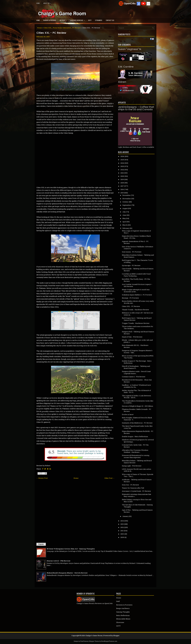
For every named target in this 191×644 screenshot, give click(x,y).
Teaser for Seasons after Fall (133, 488)
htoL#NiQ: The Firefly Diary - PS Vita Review (136, 280)
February (126, 228)
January (126, 516)
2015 (122, 193)
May (124, 218)
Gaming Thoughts (123, 612)
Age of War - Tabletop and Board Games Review (137, 511)
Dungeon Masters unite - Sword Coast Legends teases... (136, 372)
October (125, 202)
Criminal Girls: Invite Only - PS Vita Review (135, 446)
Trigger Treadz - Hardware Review (136, 323)
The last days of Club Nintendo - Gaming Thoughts (137, 506)
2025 (122, 160)
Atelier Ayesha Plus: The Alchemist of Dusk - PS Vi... (136, 391)
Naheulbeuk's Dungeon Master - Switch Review (67, 573)
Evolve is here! (128, 414)
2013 (122, 524)
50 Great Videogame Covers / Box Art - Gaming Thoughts (71, 549)
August (125, 208)
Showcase (120, 622)
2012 (122, 527)
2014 (122, 521)
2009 (122, 537)
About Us (48, 3)
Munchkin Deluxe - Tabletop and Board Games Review (137, 462)
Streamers (99, 20)
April (124, 222)
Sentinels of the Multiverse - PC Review (137, 423)
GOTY (90, 20)
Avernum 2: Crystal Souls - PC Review (136, 491)
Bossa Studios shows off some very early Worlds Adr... (138, 302)
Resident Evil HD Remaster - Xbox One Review (137, 381)
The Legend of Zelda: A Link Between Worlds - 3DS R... (136, 397)
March (125, 225)
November (127, 199)
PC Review (76, 28)
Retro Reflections (123, 615)
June (124, 215)
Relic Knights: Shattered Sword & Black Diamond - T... (137, 419)
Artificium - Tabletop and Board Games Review (137, 481)
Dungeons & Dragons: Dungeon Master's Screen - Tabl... (137, 351)
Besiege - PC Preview (130, 298)
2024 (122, 163)
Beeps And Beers (123, 608)
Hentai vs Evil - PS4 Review (59, 561)
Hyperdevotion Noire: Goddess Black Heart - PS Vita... (136, 237)
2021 (122, 173)
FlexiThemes (84, 641)
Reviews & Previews (50, 20)
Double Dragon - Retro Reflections (135, 436)
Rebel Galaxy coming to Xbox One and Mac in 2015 (137, 501)
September (127, 205)
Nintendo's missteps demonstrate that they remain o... (136, 495)
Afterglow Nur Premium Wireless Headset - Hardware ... (135, 451)
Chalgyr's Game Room (94, 635)
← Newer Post (42, 478)
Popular (41, 544)
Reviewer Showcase (78, 20)
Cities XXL (48, 28)
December (127, 195)
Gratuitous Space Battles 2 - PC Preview (137, 295)
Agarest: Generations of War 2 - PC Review (135, 242)
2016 (122, 189)
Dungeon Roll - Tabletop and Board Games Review (138, 333)
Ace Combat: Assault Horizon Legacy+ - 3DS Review (137, 285)
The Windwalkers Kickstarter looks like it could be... (138, 402)
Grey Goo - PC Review (130, 485)
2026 (122, 156)
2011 (122, 531)
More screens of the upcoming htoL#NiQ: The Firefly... (138, 357)
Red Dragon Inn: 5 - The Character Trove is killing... (137, 261)
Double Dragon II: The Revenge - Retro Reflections (137, 362)
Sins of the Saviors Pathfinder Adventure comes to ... (138, 248)
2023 (122, 166)
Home (38, 3)
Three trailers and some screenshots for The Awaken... (138, 327)
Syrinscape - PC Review (131, 265)
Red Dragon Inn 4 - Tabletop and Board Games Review (137, 319)
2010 (122, 534)
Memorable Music (123, 619)
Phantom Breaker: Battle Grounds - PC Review (137, 410)
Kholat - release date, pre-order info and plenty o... (137, 341)
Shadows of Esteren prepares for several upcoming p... (138, 441)
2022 (122, 170)
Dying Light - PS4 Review (132, 466)
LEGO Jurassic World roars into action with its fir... (136, 470)
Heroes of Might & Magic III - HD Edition (137, 406)
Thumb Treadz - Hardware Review (135, 310)
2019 (122, 179)
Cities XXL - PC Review (51, 33)
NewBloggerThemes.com (109, 641)
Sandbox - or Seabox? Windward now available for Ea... (136, 386)
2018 (122, 183)
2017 (122, 186)
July (124, 212)
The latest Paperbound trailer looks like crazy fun (137, 427)
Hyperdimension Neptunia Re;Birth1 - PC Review (138, 432)
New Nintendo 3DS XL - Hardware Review (135, 346)
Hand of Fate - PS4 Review (132, 337)
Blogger (116, 635)
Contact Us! (110, 20)
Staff (118, 601)
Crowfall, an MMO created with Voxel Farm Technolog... (136, 275)
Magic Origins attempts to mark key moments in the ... (136, 291)
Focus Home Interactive (62, 28)
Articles (64, 20)
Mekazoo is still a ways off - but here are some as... (138, 314)
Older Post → (109, 478)
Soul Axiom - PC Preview (132, 252)
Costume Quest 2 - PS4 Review (134, 377)
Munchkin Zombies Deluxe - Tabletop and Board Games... (138, 256)
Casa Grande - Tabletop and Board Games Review (138, 270)
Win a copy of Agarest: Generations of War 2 (136, 232)
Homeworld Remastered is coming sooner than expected (136, 456)
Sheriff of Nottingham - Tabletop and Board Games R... (136, 367)
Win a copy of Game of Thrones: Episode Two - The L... (138, 475)
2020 (122, 176)
